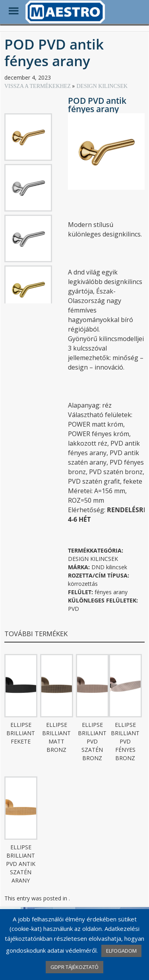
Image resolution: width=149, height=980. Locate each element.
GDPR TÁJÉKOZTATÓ (74, 967)
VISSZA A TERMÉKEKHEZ (38, 86)
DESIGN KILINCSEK (102, 86)
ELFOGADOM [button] (121, 951)
